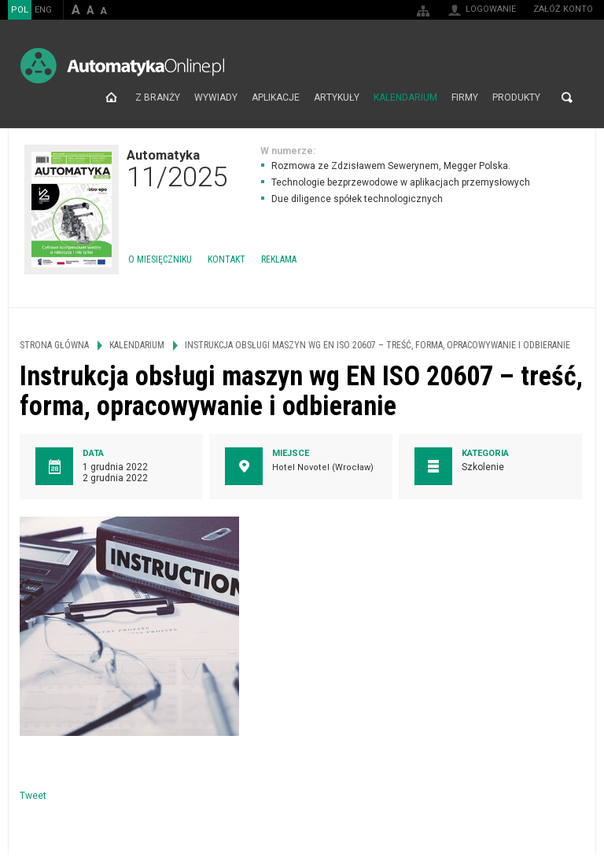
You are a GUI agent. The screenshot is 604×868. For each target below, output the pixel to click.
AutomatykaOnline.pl (122, 66)
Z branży (158, 97)
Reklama (279, 259)
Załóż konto (563, 9)
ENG (43, 10)
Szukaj (567, 97)
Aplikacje (276, 97)
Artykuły (337, 97)
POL (20, 10)
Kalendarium (405, 97)
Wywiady (216, 97)
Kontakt (226, 259)
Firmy (465, 97)
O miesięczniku (160, 259)
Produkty (516, 97)
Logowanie (491, 9)
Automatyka (177, 168)
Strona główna (111, 97)
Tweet (33, 796)
